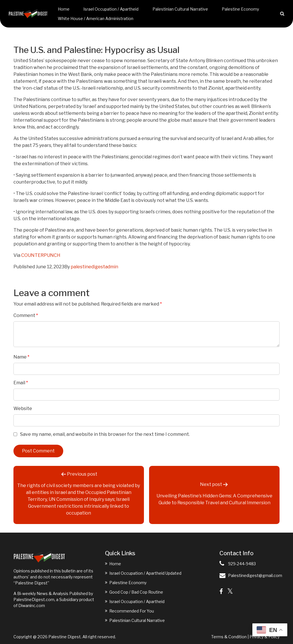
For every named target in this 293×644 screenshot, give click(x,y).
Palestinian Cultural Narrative (180, 9)
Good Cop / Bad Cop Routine (136, 592)
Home (64, 9)
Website (23, 408)
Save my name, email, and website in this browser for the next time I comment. (105, 434)
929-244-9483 (242, 564)
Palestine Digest (65, 637)
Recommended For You (132, 611)
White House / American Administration (96, 18)
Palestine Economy (240, 9)
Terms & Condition (229, 637)
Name (21, 357)
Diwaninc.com (32, 605)
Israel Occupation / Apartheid (111, 9)
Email (21, 383)
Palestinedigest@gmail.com (255, 575)
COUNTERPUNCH (41, 255)
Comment (26, 315)
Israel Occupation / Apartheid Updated (145, 573)
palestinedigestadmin (94, 267)
